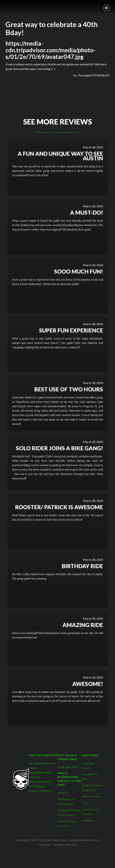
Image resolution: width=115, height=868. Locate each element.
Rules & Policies (92, 796)
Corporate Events (88, 765)
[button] (106, 8)
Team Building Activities (66, 823)
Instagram (88, 820)
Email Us (63, 793)
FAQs (85, 803)
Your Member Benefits (91, 811)
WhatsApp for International (66, 801)
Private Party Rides (90, 777)
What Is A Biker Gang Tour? (92, 788)
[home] (3, 5)
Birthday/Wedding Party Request (69, 812)
